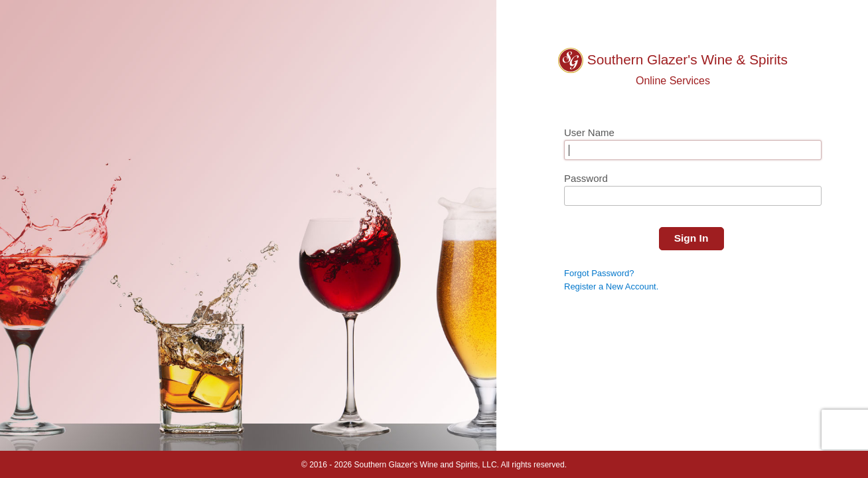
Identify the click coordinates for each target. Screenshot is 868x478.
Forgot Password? (599, 273)
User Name (589, 132)
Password (586, 178)
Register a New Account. (611, 286)
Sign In (691, 238)
